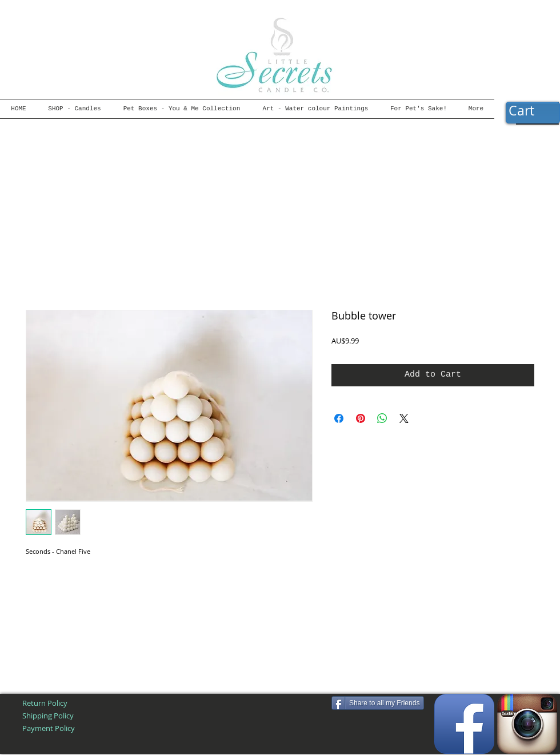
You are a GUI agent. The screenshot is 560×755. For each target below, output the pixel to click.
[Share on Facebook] (339, 418)
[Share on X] (404, 418)
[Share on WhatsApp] (382, 418)
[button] (533, 111)
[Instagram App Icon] (527, 724)
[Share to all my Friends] (378, 703)
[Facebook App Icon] (464, 724)
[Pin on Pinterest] (361, 418)
